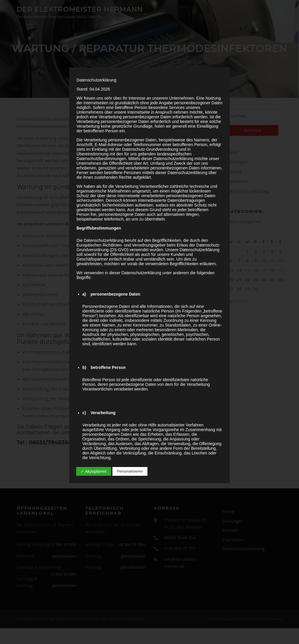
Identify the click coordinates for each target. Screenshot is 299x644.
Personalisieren (130, 471)
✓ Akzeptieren (94, 471)
